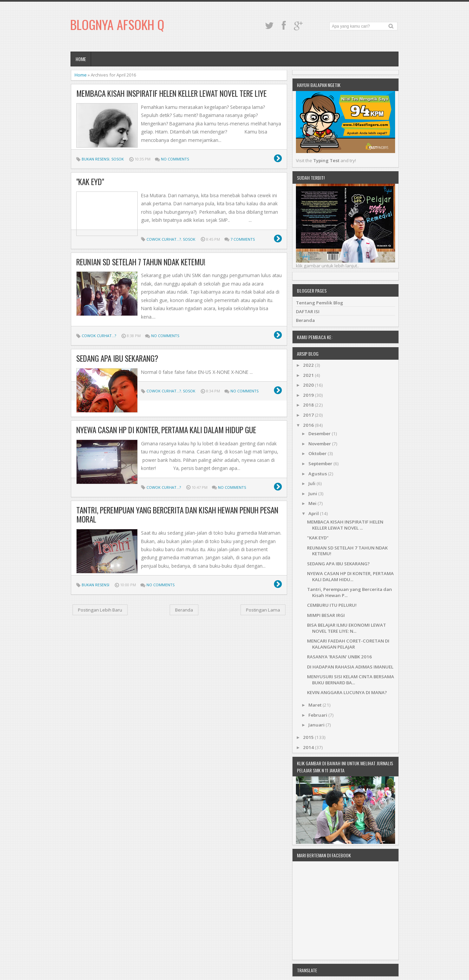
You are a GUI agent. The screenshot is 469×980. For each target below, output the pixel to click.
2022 (309, 365)
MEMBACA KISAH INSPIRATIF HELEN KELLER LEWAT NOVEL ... (345, 525)
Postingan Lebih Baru (100, 610)
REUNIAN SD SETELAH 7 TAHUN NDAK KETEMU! (141, 262)
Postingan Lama (263, 610)
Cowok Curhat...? (164, 239)
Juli (312, 483)
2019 (309, 395)
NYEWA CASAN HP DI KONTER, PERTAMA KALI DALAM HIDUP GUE (166, 430)
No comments (175, 159)
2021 (309, 375)
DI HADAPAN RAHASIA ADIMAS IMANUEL (350, 667)
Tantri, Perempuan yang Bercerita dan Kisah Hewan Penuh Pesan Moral (177, 515)
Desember (320, 434)
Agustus (318, 474)
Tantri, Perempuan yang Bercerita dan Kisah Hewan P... (350, 592)
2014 (309, 747)
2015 (309, 737)
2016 (309, 425)
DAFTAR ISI (308, 311)
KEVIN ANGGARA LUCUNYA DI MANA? (347, 692)
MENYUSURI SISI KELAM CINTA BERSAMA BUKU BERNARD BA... (351, 679)
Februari (318, 715)
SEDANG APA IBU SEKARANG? (117, 358)
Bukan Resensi (95, 159)
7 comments (243, 239)
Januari (317, 725)
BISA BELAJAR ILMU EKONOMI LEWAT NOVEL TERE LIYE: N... (347, 628)
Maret (315, 705)
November (320, 444)
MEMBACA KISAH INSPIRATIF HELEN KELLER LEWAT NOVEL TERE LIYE (171, 93)
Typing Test (326, 160)
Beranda (184, 610)
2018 (309, 405)
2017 (309, 415)
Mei (313, 503)
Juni (313, 494)
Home (81, 59)
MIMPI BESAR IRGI (326, 615)
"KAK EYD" (90, 182)
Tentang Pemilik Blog (320, 303)
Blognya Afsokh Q (117, 24)
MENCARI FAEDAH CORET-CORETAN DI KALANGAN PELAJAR (348, 644)
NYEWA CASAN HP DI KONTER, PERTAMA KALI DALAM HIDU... (350, 576)
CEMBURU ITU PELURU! (332, 605)
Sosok (118, 159)
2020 (309, 385)
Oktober (318, 453)
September (321, 464)
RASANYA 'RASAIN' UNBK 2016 (339, 657)
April (314, 513)
